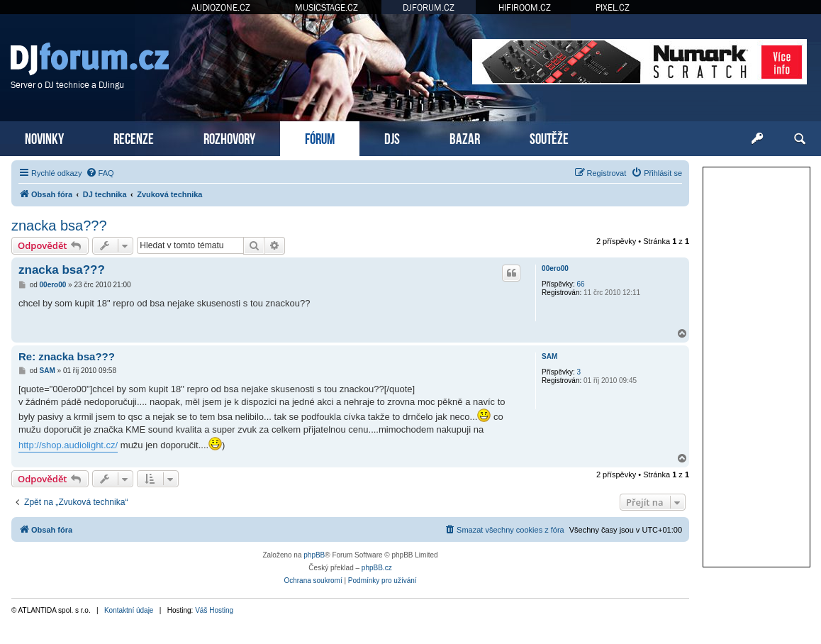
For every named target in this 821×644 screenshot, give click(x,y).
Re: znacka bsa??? (67, 356)
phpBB (314, 555)
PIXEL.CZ (613, 7)
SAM (549, 356)
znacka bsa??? (59, 226)
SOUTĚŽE (549, 137)
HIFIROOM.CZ (525, 7)
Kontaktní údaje (129, 610)
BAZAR (465, 137)
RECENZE (134, 137)
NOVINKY (44, 137)
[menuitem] (100, 173)
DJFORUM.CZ (429, 7)
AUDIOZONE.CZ (221, 7)
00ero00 (555, 268)
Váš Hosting (214, 610)
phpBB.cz (377, 568)
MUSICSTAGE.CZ (326, 7)
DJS (392, 137)
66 (581, 284)
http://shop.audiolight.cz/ (68, 445)
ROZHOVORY (229, 137)
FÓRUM (320, 137)
